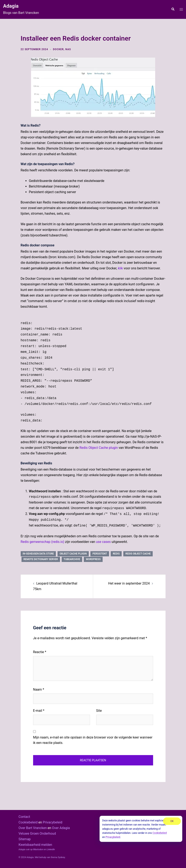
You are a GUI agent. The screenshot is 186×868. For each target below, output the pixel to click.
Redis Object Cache (138, 554)
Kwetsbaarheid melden (35, 845)
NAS (68, 49)
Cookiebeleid (28, 822)
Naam (39, 689)
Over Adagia (61, 828)
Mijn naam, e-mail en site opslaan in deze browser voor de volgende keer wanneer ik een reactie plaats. (93, 740)
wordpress (93, 559)
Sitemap (25, 839)
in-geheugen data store (38, 554)
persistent (100, 554)
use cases (103, 542)
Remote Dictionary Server (41, 559)
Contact (24, 817)
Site (99, 711)
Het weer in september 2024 (129, 583)
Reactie (40, 652)
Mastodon (38, 849)
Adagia (11, 6)
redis (116, 554)
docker (58, 49)
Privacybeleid (53, 822)
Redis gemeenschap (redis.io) (43, 542)
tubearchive (72, 559)
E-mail (39, 711)
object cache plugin (73, 554)
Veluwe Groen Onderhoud (37, 833)
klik (120, 268)
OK (172, 821)
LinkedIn (51, 849)
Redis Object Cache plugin (99, 448)
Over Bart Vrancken (33, 828)
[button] (173, 9)
